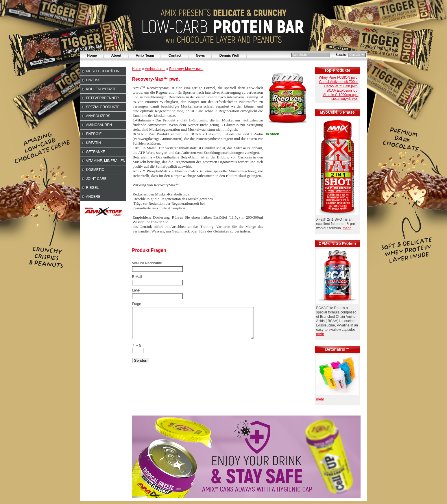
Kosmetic (95, 170)
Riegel (93, 188)
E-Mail (137, 277)
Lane (136, 290)
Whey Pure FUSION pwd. (339, 77)
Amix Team (145, 56)
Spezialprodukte (103, 107)
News (200, 56)
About (116, 56)
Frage (137, 304)
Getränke (96, 152)
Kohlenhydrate (101, 89)
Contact (175, 56)
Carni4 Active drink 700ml (339, 82)
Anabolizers (98, 116)
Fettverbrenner (102, 98)
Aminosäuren (99, 125)
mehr (347, 228)
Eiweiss (93, 80)
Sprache (341, 55)
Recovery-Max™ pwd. (186, 69)
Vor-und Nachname (147, 263)
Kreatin (94, 143)
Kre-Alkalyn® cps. (345, 99)
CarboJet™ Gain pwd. (341, 86)
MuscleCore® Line (104, 71)
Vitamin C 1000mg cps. (341, 95)
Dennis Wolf (229, 56)
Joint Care (96, 179)
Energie (94, 134)
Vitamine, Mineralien (106, 161)
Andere (93, 197)
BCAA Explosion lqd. (342, 91)
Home (92, 56)
